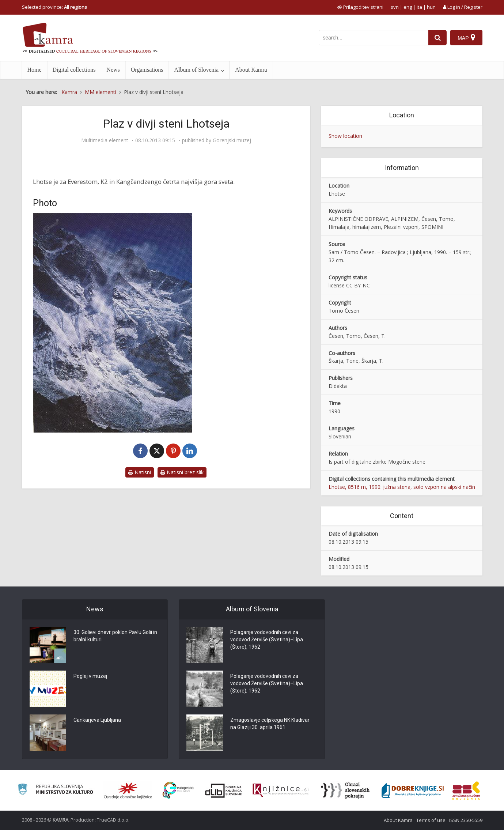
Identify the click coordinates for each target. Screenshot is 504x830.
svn (395, 7)
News (113, 70)
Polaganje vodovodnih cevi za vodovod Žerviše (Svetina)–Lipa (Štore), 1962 (267, 640)
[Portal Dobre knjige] (413, 791)
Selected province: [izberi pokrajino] (54, 7)
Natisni (140, 472)
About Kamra (251, 70)
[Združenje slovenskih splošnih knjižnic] (281, 791)
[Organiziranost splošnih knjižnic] (128, 791)
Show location (345, 136)
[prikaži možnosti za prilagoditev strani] (360, 7)
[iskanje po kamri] (374, 38)
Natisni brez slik (182, 472)
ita (419, 7)
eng (408, 7)
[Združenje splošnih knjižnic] (466, 791)
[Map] (466, 38)
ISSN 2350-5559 (466, 820)
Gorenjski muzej (232, 140)
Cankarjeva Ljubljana (97, 720)
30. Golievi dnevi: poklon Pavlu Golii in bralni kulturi (115, 636)
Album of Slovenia (196, 70)
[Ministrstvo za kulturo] (55, 790)
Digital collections (74, 70)
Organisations (147, 70)
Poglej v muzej (90, 676)
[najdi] (437, 38)
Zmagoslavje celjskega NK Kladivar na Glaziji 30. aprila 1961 (270, 724)
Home (35, 70)
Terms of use (431, 820)
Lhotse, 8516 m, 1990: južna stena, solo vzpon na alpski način (402, 487)
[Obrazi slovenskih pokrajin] (345, 791)
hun (431, 7)
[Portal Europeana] (178, 790)
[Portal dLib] (224, 791)
